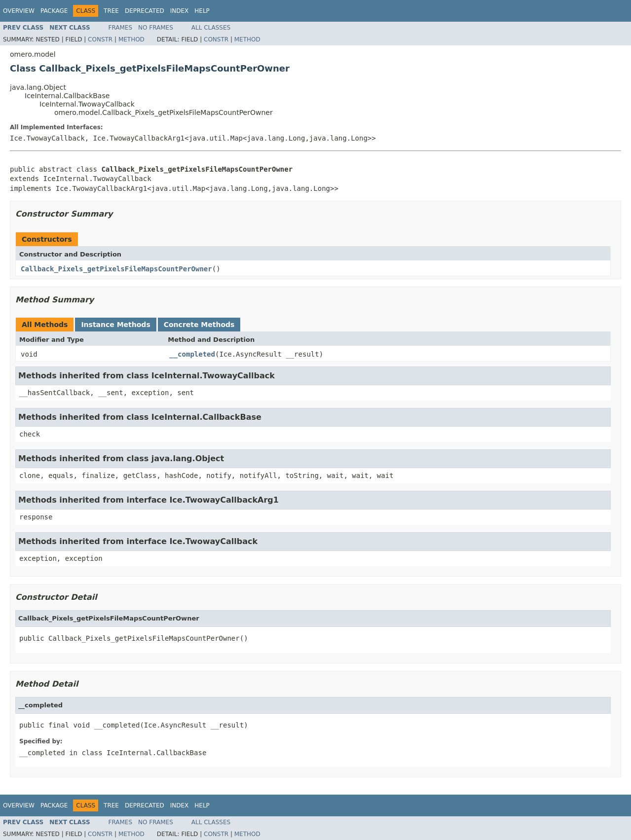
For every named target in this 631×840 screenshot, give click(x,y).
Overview (19, 11)
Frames (121, 28)
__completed (192, 354)
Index (180, 11)
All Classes (211, 28)
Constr (100, 39)
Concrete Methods (199, 325)
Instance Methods (115, 325)
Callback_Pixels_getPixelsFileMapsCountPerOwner (116, 269)
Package (54, 11)
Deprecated (145, 11)
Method (131, 39)
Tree (111, 11)
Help (202, 11)
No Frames (156, 28)
